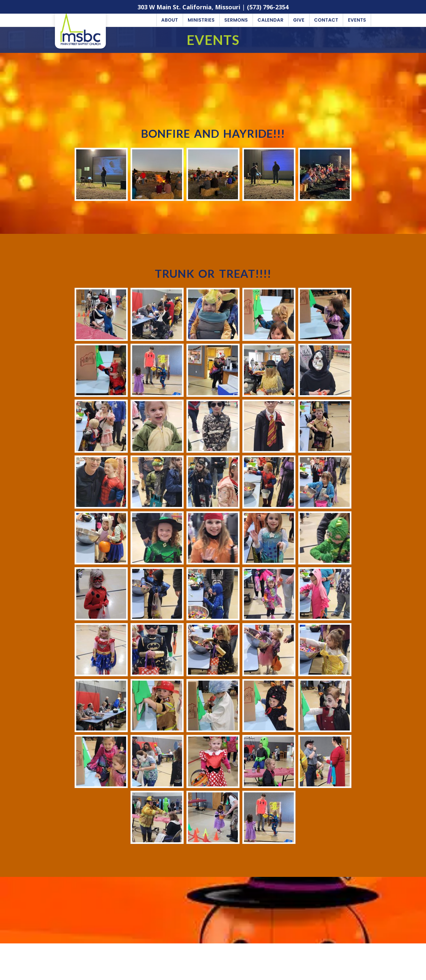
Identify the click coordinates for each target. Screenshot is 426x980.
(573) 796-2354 (268, 7)
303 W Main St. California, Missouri (189, 7)
